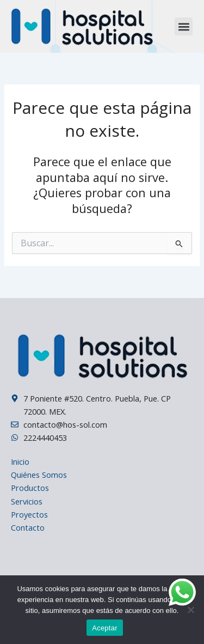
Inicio (20, 461)
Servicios (27, 501)
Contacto (28, 527)
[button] (184, 26)
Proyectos (29, 514)
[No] (190, 610)
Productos (30, 488)
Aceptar (105, 628)
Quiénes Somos (39, 475)
